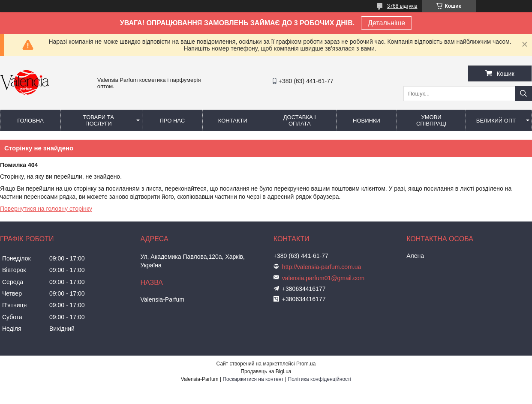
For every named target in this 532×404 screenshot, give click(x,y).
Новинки (367, 121)
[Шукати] (523, 94)
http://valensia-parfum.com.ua (322, 267)
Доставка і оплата (300, 120)
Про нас (172, 121)
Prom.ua (306, 364)
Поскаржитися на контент (253, 379)
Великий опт (496, 121)
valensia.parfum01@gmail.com (323, 278)
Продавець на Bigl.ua (266, 371)
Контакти (233, 121)
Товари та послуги (99, 120)
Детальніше (386, 23)
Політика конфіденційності (320, 379)
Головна (30, 121)
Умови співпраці (431, 120)
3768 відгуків (402, 6)
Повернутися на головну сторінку (46, 209)
